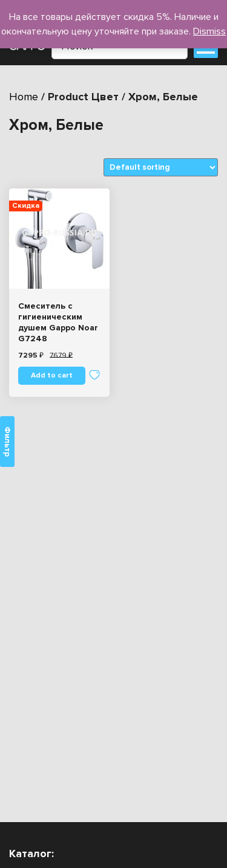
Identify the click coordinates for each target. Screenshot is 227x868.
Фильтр (7, 442)
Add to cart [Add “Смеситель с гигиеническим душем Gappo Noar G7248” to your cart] (52, 375)
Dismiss (209, 31)
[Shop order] (161, 167)
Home (24, 97)
